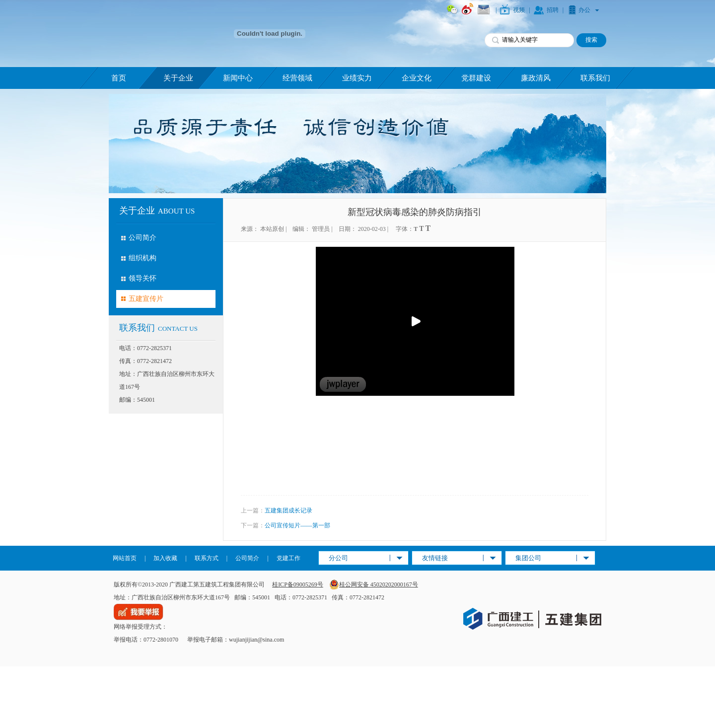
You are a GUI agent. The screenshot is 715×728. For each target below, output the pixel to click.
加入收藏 (165, 558)
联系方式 (207, 558)
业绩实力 (357, 78)
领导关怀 (143, 278)
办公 (584, 10)
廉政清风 (536, 78)
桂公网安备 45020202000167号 (374, 584)
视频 (519, 10)
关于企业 (178, 78)
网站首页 (125, 558)
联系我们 (595, 78)
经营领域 (297, 78)
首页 (119, 78)
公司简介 (143, 238)
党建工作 (288, 558)
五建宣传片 (146, 299)
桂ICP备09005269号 (298, 584)
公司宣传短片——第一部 (297, 525)
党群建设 (476, 78)
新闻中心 (238, 78)
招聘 (553, 10)
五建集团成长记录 (288, 510)
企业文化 (417, 78)
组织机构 (143, 258)
